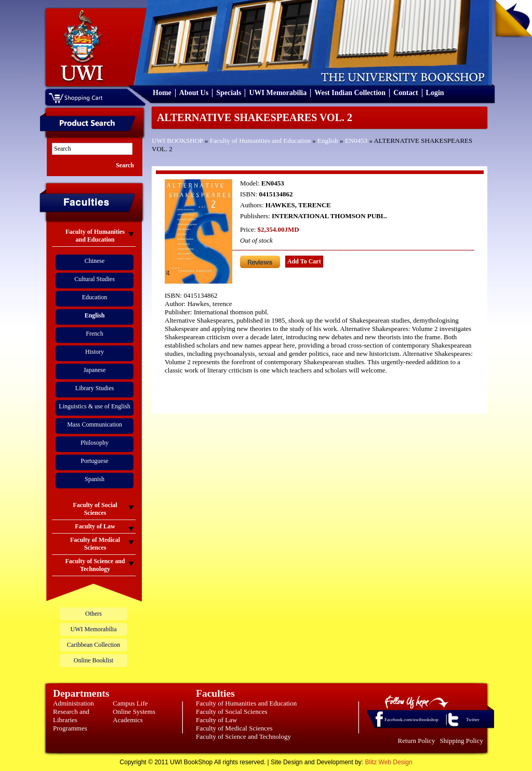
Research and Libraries (71, 716)
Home (162, 93)
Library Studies (95, 388)
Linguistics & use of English (94, 406)
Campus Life (130, 703)
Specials (229, 93)
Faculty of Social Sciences (232, 712)
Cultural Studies (95, 279)
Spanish (95, 479)
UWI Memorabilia (278, 93)
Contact (405, 93)
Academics (128, 720)
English (328, 141)
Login (435, 93)
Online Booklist (94, 660)
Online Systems (134, 712)
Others (94, 614)
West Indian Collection (350, 93)
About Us (194, 93)
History (95, 352)
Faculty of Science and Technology (243, 736)
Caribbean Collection (94, 645)
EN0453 (356, 141)
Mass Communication (95, 424)
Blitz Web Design (389, 762)
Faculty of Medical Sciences (234, 728)
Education (95, 297)
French (94, 334)
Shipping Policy (462, 741)
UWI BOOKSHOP (177, 141)
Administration (74, 703)
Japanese (95, 370)
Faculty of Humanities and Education (260, 141)
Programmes (70, 728)
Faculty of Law (216, 720)
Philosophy (95, 443)
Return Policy (417, 741)
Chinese (95, 261)
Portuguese (94, 461)
